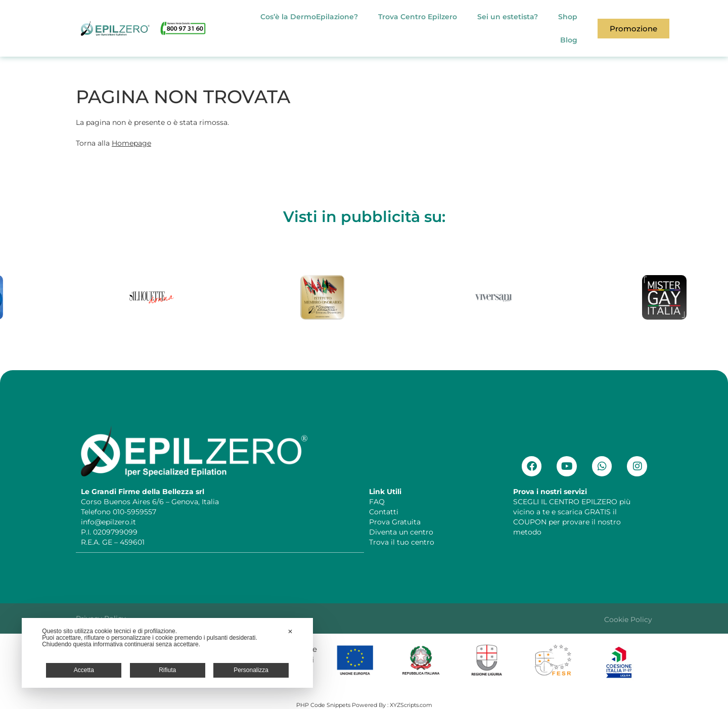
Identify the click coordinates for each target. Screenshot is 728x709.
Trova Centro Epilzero (418, 17)
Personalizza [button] (251, 670)
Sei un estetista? (508, 17)
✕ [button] (290, 632)
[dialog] (167, 653)
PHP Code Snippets (323, 704)
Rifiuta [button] (167, 670)
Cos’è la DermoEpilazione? (309, 17)
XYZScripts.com (411, 704)
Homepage (131, 143)
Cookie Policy (628, 619)
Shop (568, 17)
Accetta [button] (84, 670)
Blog (569, 40)
